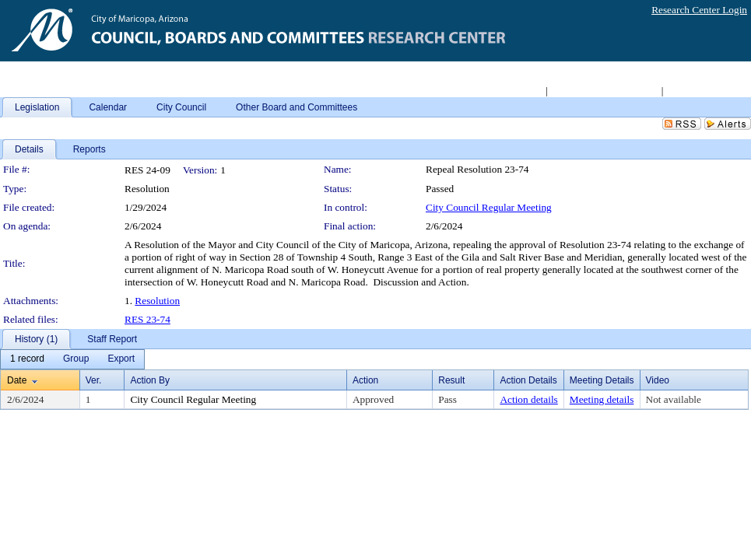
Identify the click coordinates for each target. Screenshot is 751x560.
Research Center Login (699, 10)
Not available (674, 399)
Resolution (157, 301)
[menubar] (72, 359)
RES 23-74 (147, 319)
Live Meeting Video (707, 91)
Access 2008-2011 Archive (604, 91)
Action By (150, 380)
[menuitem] (27, 359)
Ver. (94, 380)
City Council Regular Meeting (489, 207)
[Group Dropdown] (76, 359)
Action (365, 380)
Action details (528, 399)
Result (451, 380)
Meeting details (602, 399)
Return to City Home (500, 91)
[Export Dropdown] (121, 359)
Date (17, 380)
